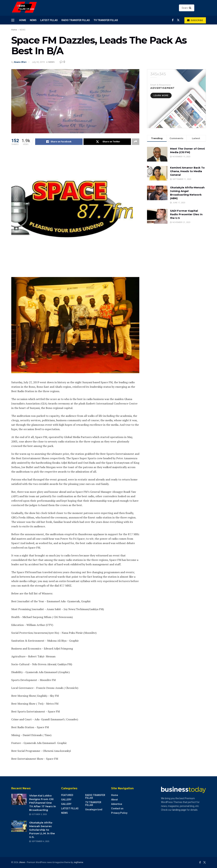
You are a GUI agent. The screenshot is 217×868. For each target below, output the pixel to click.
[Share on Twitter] (107, 142)
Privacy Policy (119, 813)
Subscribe (195, 20)
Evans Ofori (20, 62)
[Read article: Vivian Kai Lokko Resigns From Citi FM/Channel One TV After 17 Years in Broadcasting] (19, 799)
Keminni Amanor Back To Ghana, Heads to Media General (187, 171)
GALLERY (66, 800)
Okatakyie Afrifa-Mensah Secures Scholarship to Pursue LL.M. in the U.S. (42, 830)
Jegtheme (78, 862)
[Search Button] (191, 8)
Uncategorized (94, 809)
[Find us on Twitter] (178, 20)
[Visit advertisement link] (176, 99)
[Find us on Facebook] (173, 20)
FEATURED (67, 795)
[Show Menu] (13, 20)
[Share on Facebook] (59, 142)
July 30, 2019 (38, 62)
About (114, 800)
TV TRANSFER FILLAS (106, 20)
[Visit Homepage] (25, 8)
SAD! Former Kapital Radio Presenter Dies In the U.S (186, 214)
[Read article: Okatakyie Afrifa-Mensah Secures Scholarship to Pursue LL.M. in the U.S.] (19, 826)
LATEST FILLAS (49, 20)
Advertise (117, 804)
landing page (179, 810)
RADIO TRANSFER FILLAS (76, 20)
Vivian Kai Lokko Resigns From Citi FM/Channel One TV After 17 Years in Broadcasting (43, 803)
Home (23, 20)
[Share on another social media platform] (136, 142)
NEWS (33, 20)
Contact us (117, 808)
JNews (22, 862)
